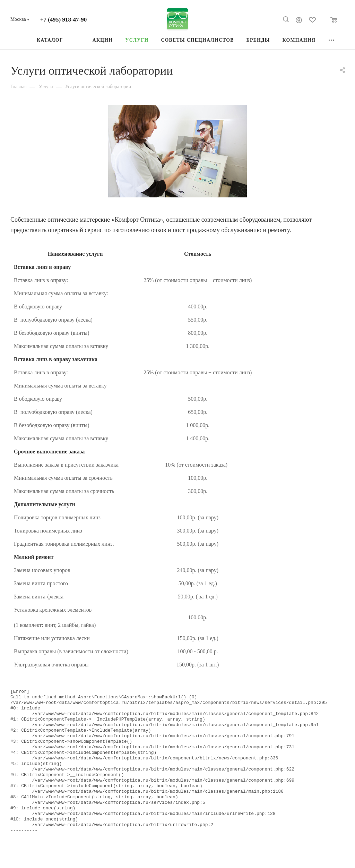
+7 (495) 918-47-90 (64, 20)
